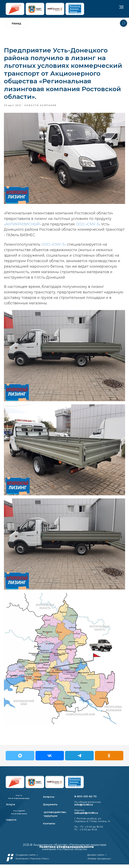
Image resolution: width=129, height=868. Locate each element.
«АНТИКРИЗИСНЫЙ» (23, 226)
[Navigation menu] (121, 7)
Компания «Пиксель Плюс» (32, 862)
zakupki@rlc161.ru (86, 816)
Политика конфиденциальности (67, 850)
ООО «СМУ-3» (88, 226)
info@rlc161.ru (84, 808)
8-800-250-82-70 (85, 800)
